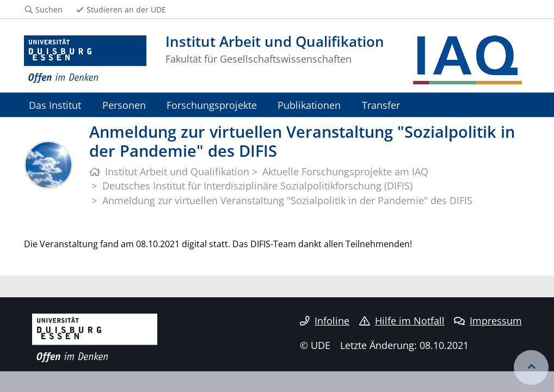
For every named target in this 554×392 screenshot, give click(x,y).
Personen (124, 105)
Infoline (325, 321)
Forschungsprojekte (212, 105)
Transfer (381, 105)
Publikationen (309, 105)
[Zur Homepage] (85, 60)
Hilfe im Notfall (402, 321)
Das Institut (55, 105)
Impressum (488, 321)
